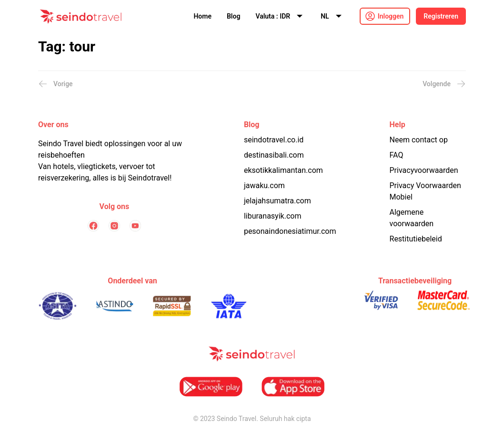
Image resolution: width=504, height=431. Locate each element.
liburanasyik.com (273, 216)
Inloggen (391, 16)
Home (202, 16)
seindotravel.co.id (274, 140)
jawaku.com (264, 185)
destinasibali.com (274, 155)
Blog (233, 16)
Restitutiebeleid (416, 239)
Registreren (441, 16)
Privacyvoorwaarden (424, 170)
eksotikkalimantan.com (283, 170)
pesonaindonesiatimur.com (290, 231)
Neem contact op (419, 140)
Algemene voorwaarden (412, 218)
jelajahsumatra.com (277, 201)
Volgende (444, 84)
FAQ (397, 155)
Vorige (55, 84)
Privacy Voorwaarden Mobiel (425, 191)
